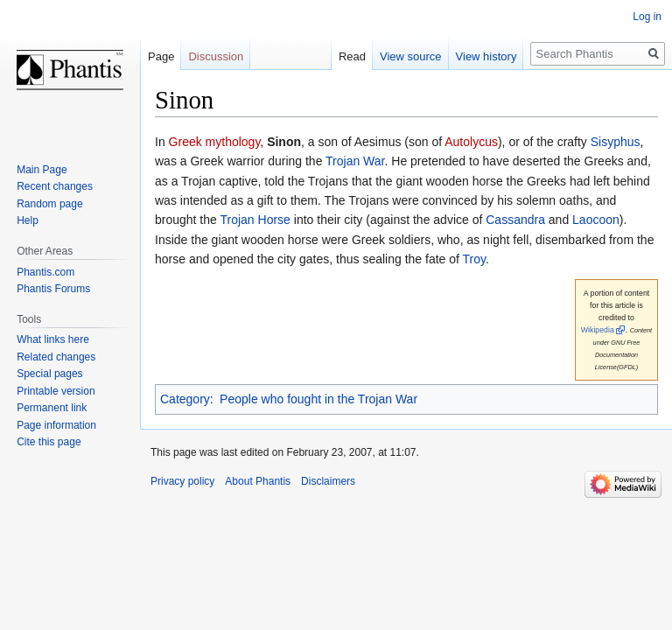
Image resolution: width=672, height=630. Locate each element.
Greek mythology (215, 142)
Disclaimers (328, 481)
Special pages (49, 374)
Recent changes (55, 186)
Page (161, 56)
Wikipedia (598, 330)
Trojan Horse (255, 220)
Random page (49, 204)
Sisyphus (616, 142)
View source (411, 56)
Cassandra (515, 220)
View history (486, 56)
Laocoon (596, 220)
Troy (474, 259)
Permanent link (52, 408)
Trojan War (355, 161)
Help (28, 220)
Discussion (216, 56)
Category (185, 399)
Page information (56, 425)
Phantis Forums (53, 289)
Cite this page (49, 442)
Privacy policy (182, 481)
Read (352, 56)
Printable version (56, 391)
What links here (53, 339)
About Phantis (258, 481)
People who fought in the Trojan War (318, 399)
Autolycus (471, 142)
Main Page (42, 170)
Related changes (56, 357)
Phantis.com (45, 272)
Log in (647, 17)
